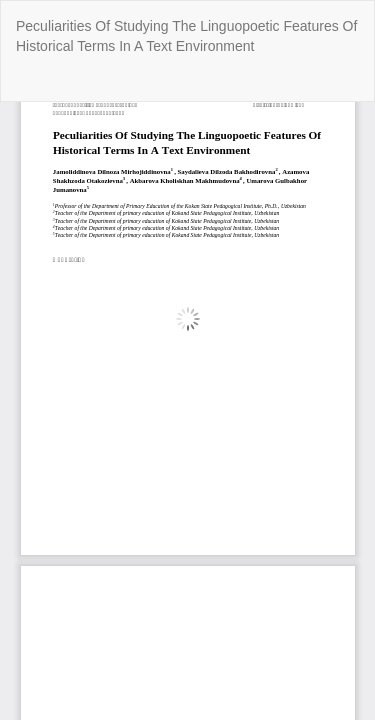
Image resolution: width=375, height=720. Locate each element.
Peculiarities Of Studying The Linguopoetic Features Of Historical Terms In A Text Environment (186, 36)
